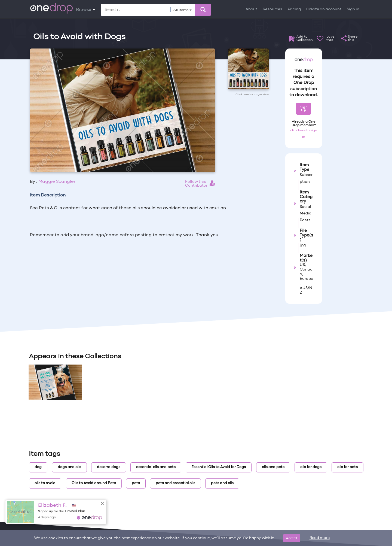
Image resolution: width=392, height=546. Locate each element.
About (251, 9)
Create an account (324, 9)
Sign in (353, 9)
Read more (320, 538)
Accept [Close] (292, 538)
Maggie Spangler (57, 182)
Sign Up (304, 109)
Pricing (294, 9)
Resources (272, 9)
